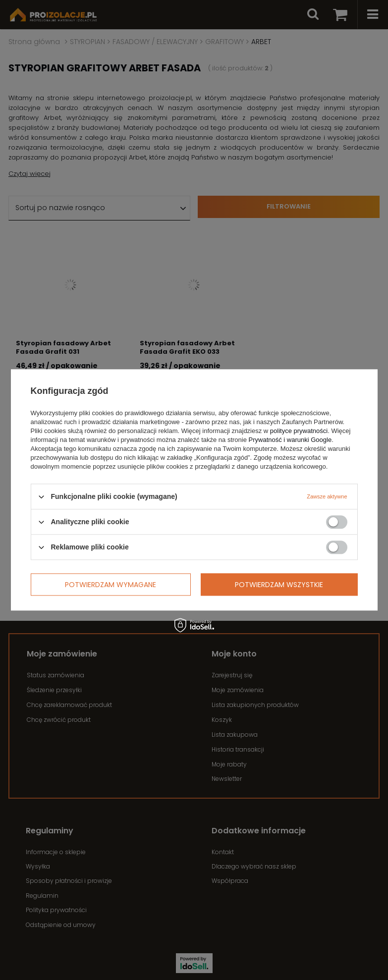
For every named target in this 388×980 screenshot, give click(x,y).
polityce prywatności (299, 431)
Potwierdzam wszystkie (279, 585)
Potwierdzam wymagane (111, 585)
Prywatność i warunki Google (290, 440)
